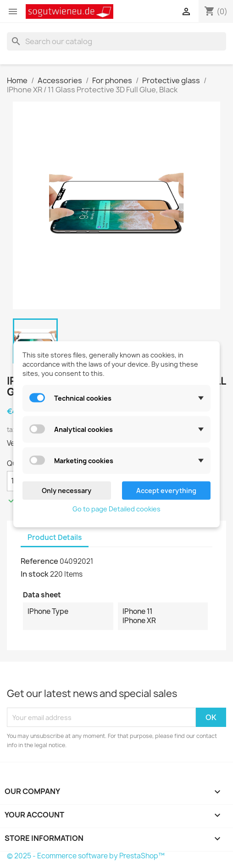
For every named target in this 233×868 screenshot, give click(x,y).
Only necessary (67, 490)
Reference (39, 561)
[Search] (116, 41)
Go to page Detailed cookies (116, 508)
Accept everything (166, 490)
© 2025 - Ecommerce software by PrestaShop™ (86, 856)
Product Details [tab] (55, 537)
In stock (35, 574)
